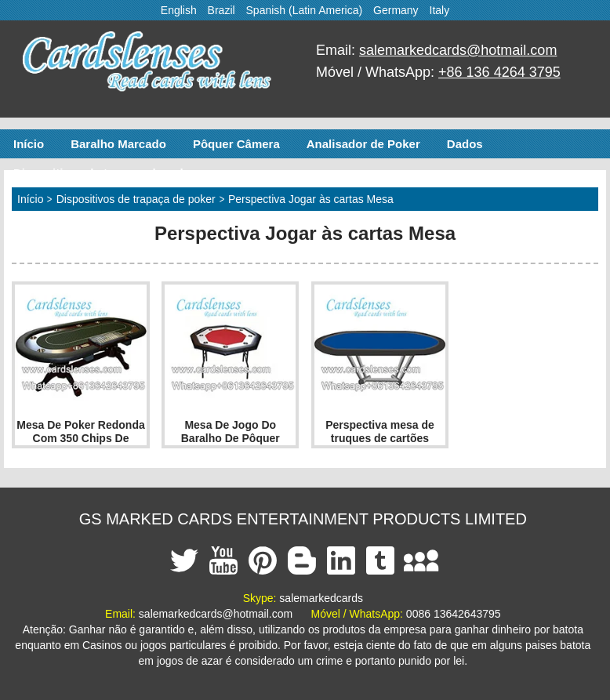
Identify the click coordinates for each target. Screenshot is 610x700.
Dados (465, 144)
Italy (440, 10)
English (179, 10)
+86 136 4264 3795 (499, 72)
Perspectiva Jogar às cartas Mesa (311, 199)
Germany (396, 10)
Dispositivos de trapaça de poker (105, 173)
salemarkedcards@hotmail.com (458, 50)
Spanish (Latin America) (305, 10)
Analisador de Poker (363, 144)
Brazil (221, 10)
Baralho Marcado (118, 144)
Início (29, 144)
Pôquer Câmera (236, 144)
